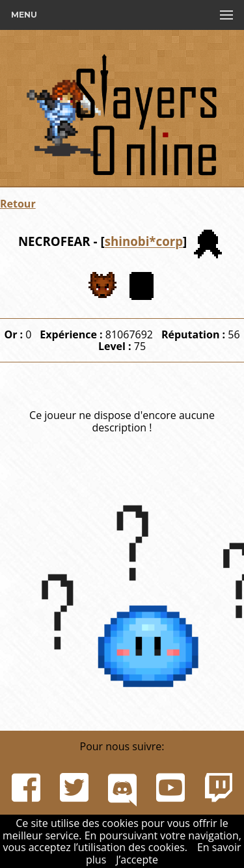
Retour (18, 204)
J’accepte (137, 860)
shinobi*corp (144, 242)
